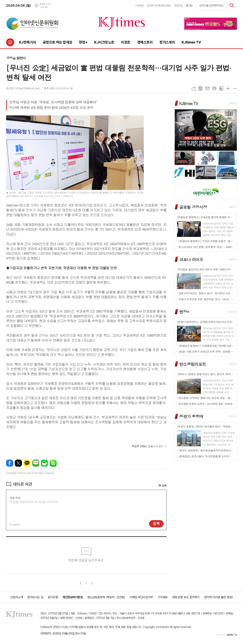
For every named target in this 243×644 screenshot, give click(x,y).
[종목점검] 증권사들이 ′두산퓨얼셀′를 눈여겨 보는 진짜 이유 (207, 456)
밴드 (53, 463)
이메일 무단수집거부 (141, 597)
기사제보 (139, 6)
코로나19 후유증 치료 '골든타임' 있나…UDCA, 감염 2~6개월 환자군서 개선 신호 (207, 299)
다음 (92, 583)
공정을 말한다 (16, 58)
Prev (180, 130)
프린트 (214, 88)
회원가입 (178, 6)
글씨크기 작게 (235, 88)
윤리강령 (53, 597)
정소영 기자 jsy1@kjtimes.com (23, 88)
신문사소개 (17, 597)
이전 (81, 583)
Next (232, 130)
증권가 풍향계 (191, 416)
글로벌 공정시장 (193, 207)
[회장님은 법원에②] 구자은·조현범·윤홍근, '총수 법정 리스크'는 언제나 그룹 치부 (207, 241)
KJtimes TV (189, 103)
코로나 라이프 (191, 259)
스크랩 (221, 88)
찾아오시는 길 (35, 597)
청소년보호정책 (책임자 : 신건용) (106, 597)
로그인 (189, 6)
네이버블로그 (36, 463)
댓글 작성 (15, 498)
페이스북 (10, 463)
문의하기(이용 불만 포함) (159, 6)
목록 (200, 88)
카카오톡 (27, 463)
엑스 (18, 463)
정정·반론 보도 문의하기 (186, 597)
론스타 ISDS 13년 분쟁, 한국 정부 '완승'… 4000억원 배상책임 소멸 (207, 247)
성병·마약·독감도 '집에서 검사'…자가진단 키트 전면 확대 (207, 293)
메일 (207, 88)
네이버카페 (44, 463)
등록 (156, 524)
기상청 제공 (44, 7)
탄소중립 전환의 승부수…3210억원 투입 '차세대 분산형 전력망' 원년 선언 (207, 404)
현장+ (184, 312)
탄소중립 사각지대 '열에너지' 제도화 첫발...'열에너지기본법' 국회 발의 (207, 398)
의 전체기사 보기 (148, 446)
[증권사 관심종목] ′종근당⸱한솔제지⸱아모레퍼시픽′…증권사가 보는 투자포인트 (207, 450)
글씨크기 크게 (228, 88)
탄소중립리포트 (193, 364)
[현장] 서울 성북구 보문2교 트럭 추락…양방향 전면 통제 (207, 352)
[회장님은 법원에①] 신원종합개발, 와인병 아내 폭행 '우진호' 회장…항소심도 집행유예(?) (207, 346)
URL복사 (194, 88)
